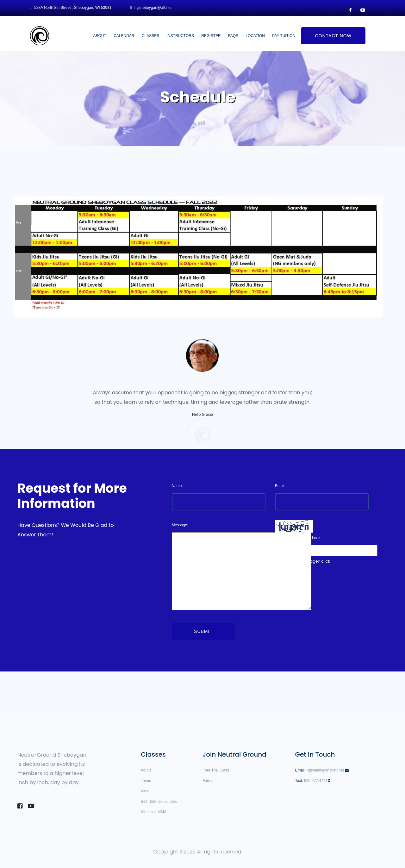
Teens (146, 781)
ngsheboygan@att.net (153, 8)
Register (211, 36)
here (279, 571)
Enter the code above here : (298, 538)
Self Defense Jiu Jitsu (159, 802)
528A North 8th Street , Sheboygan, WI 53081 (73, 8)
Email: (280, 486)
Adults (146, 770)
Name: (177, 486)
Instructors (180, 36)
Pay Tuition (284, 36)
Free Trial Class (216, 770)
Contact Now (333, 36)
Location (255, 36)
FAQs (233, 36)
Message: (180, 525)
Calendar (124, 36)
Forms (208, 781)
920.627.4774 (316, 781)
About (100, 36)
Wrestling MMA (154, 812)
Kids (144, 791)
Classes (150, 36)
